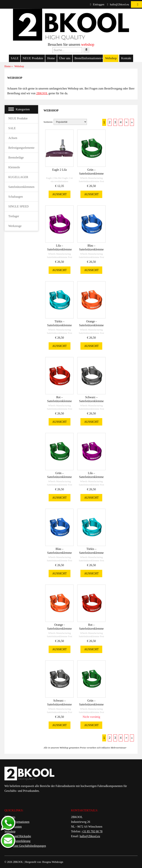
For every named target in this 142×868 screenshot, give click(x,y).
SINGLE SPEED (18, 206)
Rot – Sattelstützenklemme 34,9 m (59, 401)
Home (51, 58)
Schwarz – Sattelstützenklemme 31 (59, 704)
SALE (15, 58)
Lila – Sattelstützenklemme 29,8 (91, 477)
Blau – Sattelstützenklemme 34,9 (91, 249)
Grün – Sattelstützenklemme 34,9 (91, 174)
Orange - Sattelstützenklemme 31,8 (59, 629)
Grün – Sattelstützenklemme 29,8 (91, 704)
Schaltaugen (16, 197)
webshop (88, 44)
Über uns (65, 58)
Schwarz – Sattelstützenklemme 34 (91, 401)
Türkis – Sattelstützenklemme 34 (59, 325)
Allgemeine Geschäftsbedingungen (25, 846)
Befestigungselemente (21, 148)
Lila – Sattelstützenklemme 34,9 (59, 249)
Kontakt (126, 58)
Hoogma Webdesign (53, 862)
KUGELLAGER (18, 177)
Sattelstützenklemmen (21, 187)
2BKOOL (42, 93)
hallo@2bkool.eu (118, 4)
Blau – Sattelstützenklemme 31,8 (59, 553)
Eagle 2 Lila (60, 170)
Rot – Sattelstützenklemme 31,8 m (91, 629)
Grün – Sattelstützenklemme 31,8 (59, 477)
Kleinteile (14, 167)
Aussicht (60, 194)
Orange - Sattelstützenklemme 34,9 (91, 325)
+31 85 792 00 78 (92, 831)
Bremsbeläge (16, 157)
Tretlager (14, 216)
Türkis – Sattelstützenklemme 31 (91, 553)
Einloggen (97, 4)
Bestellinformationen (88, 58)
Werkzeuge (15, 226)
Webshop (111, 58)
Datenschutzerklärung (17, 841)
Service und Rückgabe (18, 836)
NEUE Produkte (33, 58)
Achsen (13, 138)
